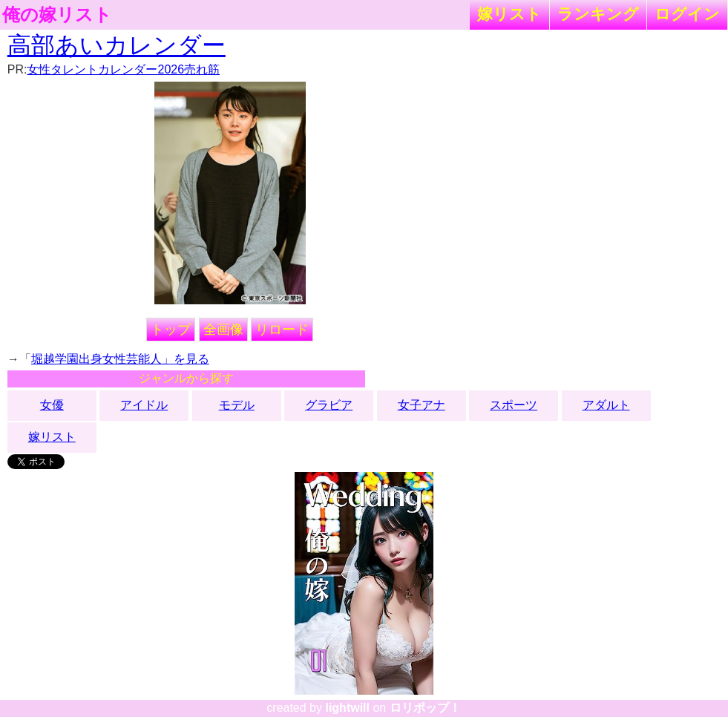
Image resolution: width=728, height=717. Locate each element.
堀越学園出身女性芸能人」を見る (120, 359)
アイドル (144, 405)
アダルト (606, 405)
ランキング (598, 14)
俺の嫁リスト (57, 15)
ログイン (687, 14)
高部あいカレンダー (117, 45)
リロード (282, 330)
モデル (237, 405)
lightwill (347, 708)
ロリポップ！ (425, 708)
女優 (52, 405)
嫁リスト (509, 14)
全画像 (223, 330)
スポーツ (514, 405)
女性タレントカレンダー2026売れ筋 (123, 69)
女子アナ (422, 405)
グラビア (329, 405)
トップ (171, 330)
